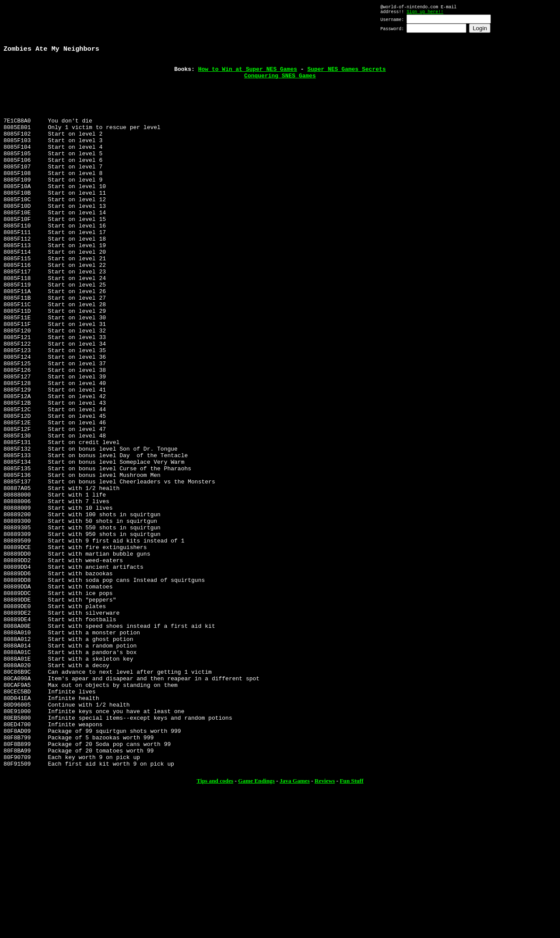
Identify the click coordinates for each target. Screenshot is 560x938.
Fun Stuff (351, 925)
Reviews (325, 925)
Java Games (295, 925)
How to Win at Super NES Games (248, 75)
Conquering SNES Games (280, 83)
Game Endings (256, 925)
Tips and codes (215, 925)
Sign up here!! (425, 14)
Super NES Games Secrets (346, 75)
